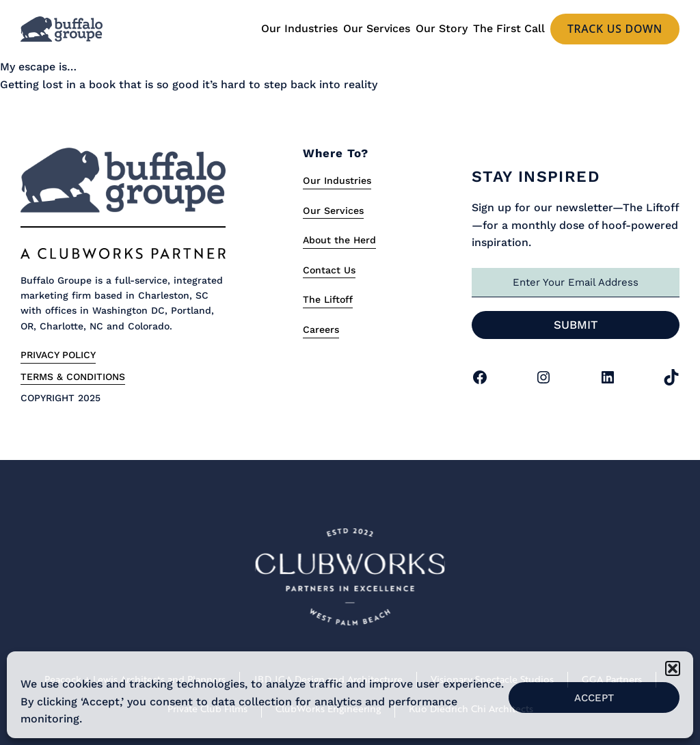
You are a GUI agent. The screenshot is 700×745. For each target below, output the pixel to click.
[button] (673, 668)
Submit (576, 325)
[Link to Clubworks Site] (350, 580)
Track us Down (615, 29)
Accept (594, 698)
